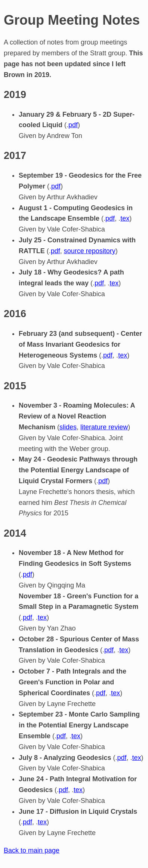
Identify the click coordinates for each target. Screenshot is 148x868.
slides (68, 427)
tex (125, 218)
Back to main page (32, 850)
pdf (73, 125)
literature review (104, 427)
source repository (90, 251)
